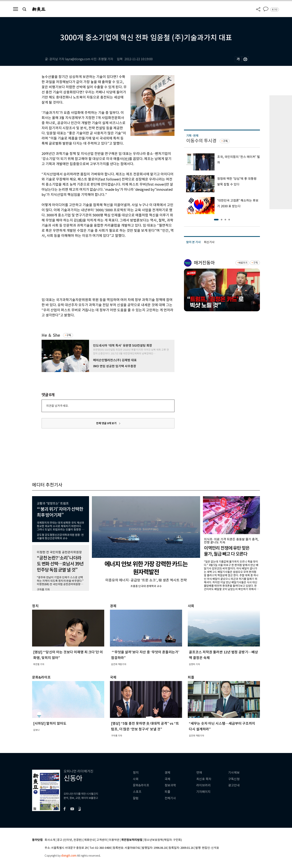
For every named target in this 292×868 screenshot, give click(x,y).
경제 (167, 773)
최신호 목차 (204, 779)
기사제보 (234, 773)
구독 (69, 335)
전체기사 (170, 798)
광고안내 (234, 785)
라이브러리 (203, 785)
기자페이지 (203, 792)
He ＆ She (51, 335)
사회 (136, 779)
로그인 (275, 9)
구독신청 (234, 779)
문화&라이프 (141, 785)
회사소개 (50, 840)
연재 (199, 773)
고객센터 (102, 840)
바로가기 (243, 263)
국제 (167, 779)
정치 (136, 773)
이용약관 (114, 840)
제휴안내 (89, 840)
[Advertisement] (99, 267)
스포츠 (137, 792)
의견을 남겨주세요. (57, 406)
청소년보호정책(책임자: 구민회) (163, 840)
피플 (167, 792)
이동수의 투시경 (201, 141)
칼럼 (136, 798)
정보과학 (170, 785)
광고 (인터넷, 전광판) (70, 840)
